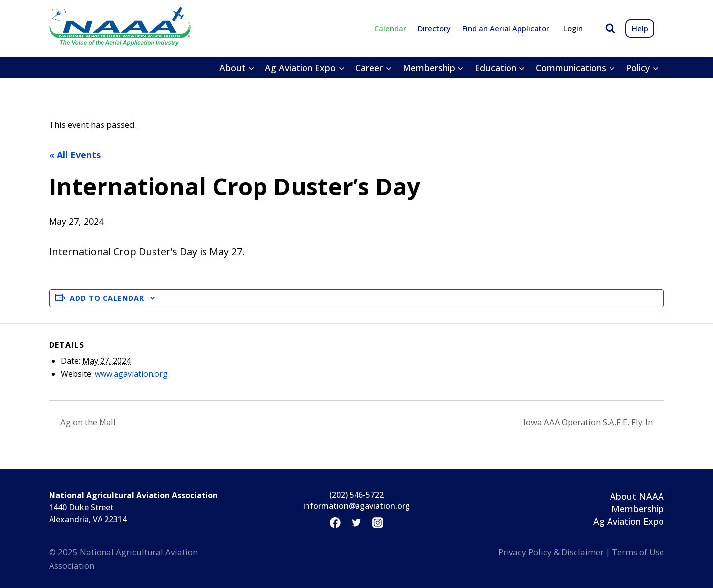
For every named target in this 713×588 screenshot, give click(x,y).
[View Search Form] (610, 28)
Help (640, 28)
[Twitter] (356, 522)
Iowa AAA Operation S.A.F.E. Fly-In (583, 422)
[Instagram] (378, 522)
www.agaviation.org (131, 374)
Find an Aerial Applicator (506, 28)
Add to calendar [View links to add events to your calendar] (107, 298)
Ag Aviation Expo (629, 522)
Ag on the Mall (90, 422)
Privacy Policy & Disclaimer (551, 552)
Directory (434, 28)
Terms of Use (638, 552)
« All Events (75, 155)
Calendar (390, 28)
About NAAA (637, 496)
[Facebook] (335, 522)
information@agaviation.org (356, 506)
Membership (638, 509)
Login (573, 28)
